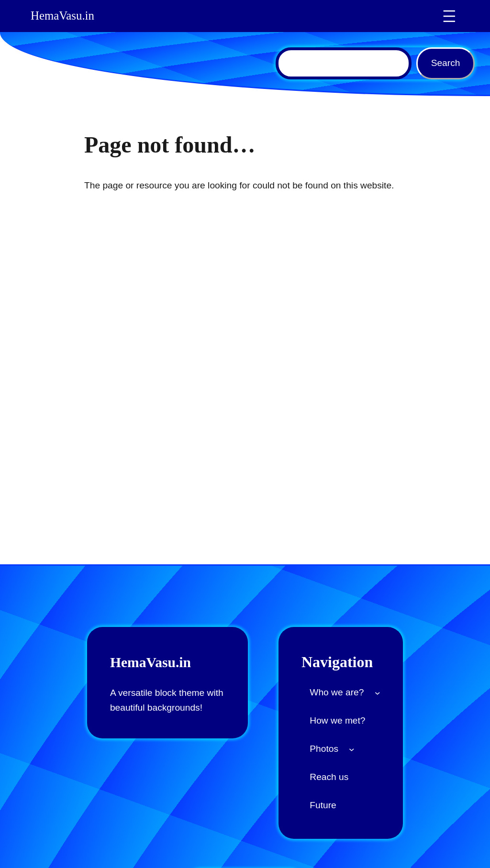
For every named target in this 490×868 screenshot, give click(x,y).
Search (446, 63)
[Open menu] (449, 16)
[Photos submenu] (352, 749)
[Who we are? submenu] (378, 692)
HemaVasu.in (63, 16)
